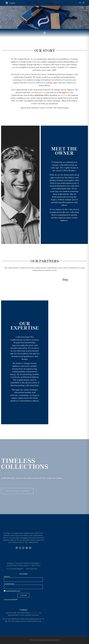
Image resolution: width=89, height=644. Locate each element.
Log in (12, 3)
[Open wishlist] (80, 3)
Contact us (34, 613)
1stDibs (64, 95)
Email (7, 577)
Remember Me (12, 591)
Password (9, 584)
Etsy (44, 92)
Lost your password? (11, 599)
